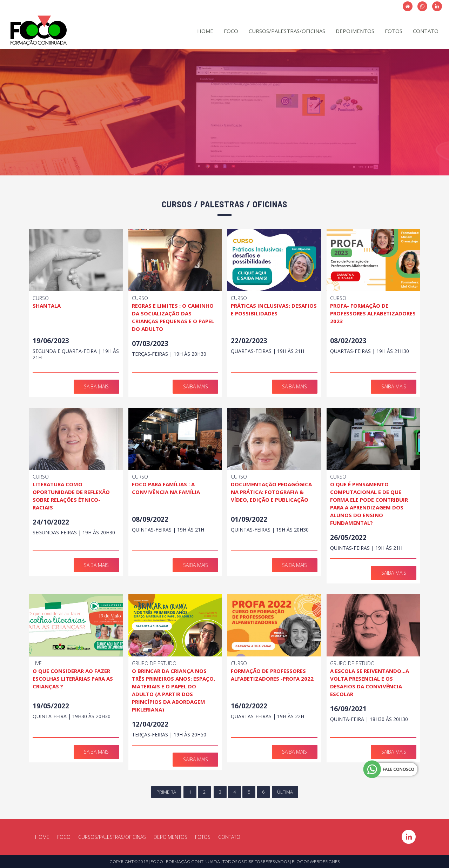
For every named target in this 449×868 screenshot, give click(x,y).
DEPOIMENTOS (355, 31)
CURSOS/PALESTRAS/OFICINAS (287, 31)
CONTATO (426, 31)
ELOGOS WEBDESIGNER (316, 862)
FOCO (231, 31)
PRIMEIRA (166, 792)
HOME (205, 31)
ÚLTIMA (285, 792)
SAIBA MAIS (96, 386)
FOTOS (394, 31)
